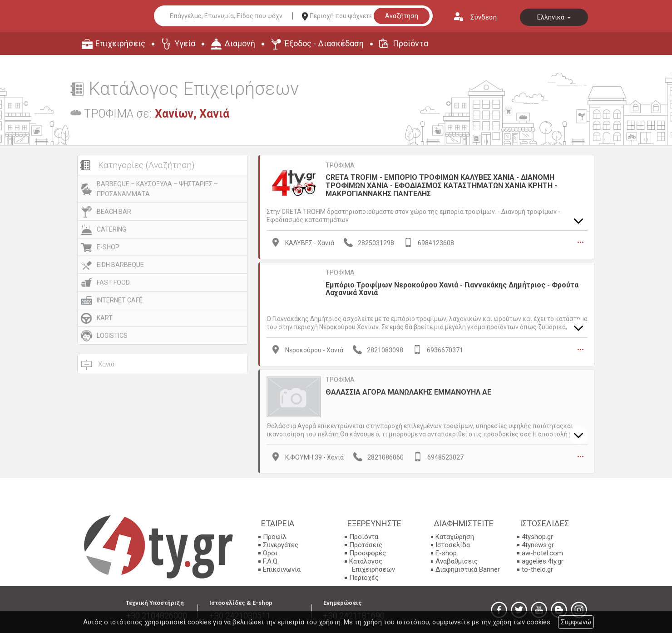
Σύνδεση (484, 17)
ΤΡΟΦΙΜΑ (340, 165)
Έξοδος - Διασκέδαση (324, 43)
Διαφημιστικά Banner (468, 569)
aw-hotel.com (542, 552)
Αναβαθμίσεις (457, 560)
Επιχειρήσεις (120, 43)
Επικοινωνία (282, 569)
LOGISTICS (112, 336)
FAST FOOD (113, 282)
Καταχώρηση (455, 536)
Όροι (270, 552)
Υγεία (185, 43)
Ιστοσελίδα (453, 544)
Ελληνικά (554, 17)
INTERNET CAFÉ (120, 300)
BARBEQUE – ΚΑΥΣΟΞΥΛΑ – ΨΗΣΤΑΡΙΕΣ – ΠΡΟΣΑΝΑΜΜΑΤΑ (157, 189)
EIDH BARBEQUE (120, 265)
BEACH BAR (114, 212)
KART (105, 318)
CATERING (111, 229)
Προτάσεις (366, 544)
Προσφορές (368, 552)
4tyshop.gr (537, 536)
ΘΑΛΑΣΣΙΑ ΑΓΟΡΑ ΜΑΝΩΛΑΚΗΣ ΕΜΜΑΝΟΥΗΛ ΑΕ (408, 391)
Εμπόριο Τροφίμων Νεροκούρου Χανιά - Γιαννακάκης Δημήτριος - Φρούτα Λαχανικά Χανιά (452, 288)
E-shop (446, 552)
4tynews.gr (538, 544)
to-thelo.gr (537, 569)
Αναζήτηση (402, 16)
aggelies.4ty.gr (543, 560)
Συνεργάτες (281, 544)
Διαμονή (240, 43)
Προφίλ (275, 536)
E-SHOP (108, 247)
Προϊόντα (410, 43)
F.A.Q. (271, 560)
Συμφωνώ (576, 622)
